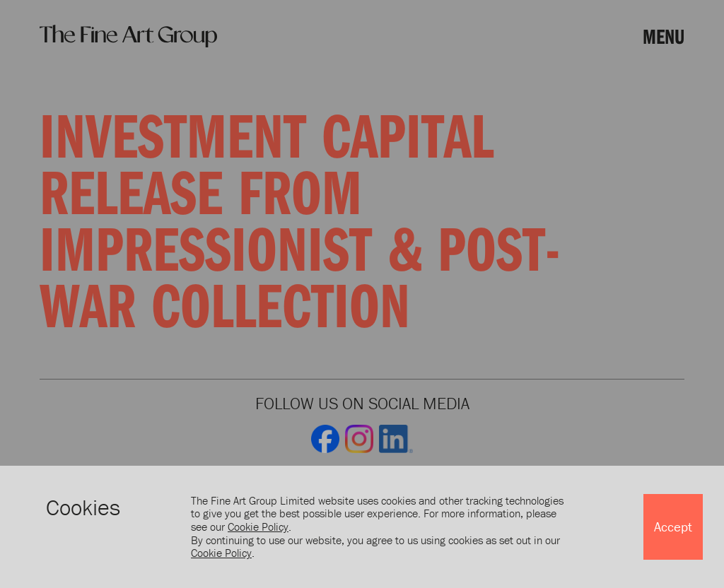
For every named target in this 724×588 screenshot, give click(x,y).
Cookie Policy (258, 527)
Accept (673, 527)
